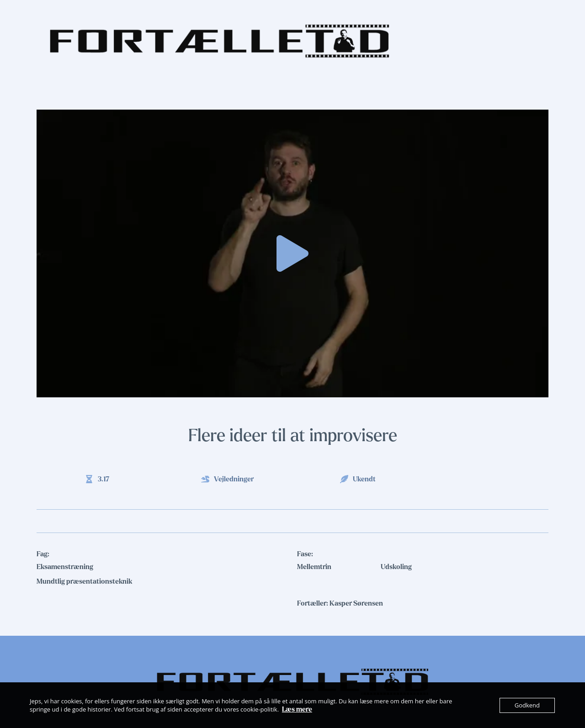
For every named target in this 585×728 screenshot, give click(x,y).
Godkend (527, 705)
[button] (292, 253)
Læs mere (297, 709)
